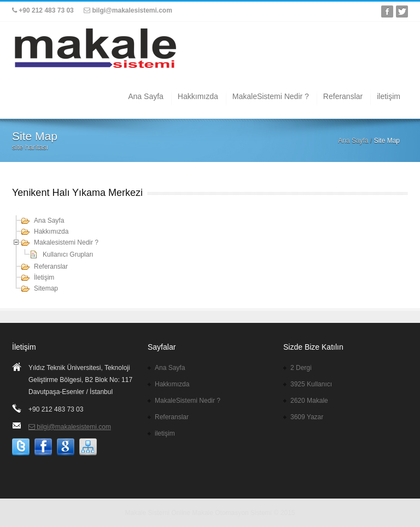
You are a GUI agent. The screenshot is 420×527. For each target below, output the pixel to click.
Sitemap (46, 288)
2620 (309, 401)
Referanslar (343, 96)
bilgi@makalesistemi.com (128, 10)
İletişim (44, 277)
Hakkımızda (198, 96)
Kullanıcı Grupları (68, 254)
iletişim (389, 96)
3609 (307, 417)
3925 (311, 384)
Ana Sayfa (146, 96)
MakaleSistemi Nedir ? (271, 96)
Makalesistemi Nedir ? (66, 242)
